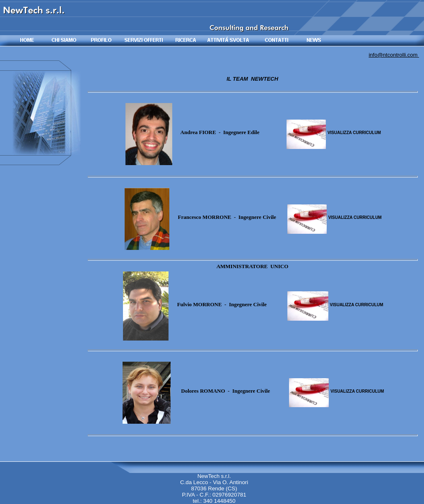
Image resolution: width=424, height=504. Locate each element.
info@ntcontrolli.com (394, 55)
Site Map (409, 500)
